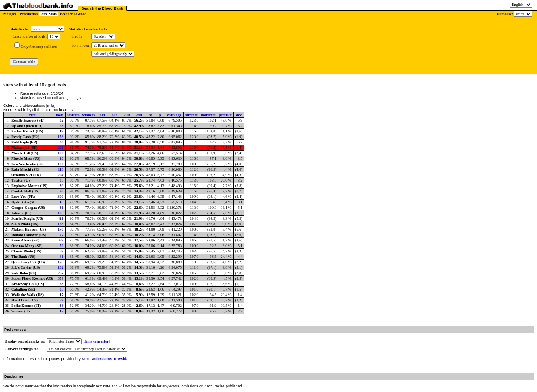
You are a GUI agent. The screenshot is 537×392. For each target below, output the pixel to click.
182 (61, 267)
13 (61, 202)
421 (61, 218)
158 (61, 224)
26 (61, 158)
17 (61, 295)
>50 (139, 115)
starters (73, 115)
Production (29, 14)
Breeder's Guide (73, 14)
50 (61, 246)
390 (61, 197)
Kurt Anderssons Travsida (105, 359)
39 (61, 186)
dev (239, 115)
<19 (102, 115)
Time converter (96, 341)
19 (61, 131)
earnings (174, 115)
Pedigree (9, 14)
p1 (161, 115)
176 (61, 229)
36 (61, 142)
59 (61, 300)
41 (61, 257)
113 (61, 169)
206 (61, 148)
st (151, 115)
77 (61, 235)
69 (61, 251)
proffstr (225, 115)
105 (61, 213)
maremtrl (209, 115)
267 (61, 273)
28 (61, 126)
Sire (32, 115)
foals (60, 115)
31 (61, 208)
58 (61, 284)
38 (61, 306)
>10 (127, 115)
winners (89, 115)
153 (61, 137)
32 (61, 120)
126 (61, 164)
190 (61, 153)
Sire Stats (49, 14)
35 (61, 180)
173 (61, 262)
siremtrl (192, 115)
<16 (115, 115)
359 (61, 240)
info (51, 106)
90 (61, 191)
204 (61, 175)
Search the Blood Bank (103, 8)
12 (61, 311)
